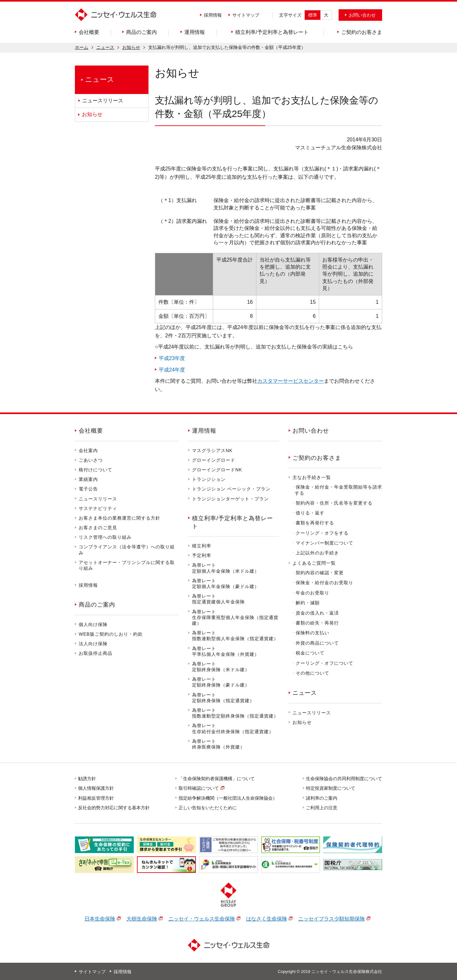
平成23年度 (172, 358)
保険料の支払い (313, 633)
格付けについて (96, 470)
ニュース (105, 47)
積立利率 (202, 546)
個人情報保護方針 (96, 788)
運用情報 (204, 431)
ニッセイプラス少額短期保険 (332, 919)
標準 (313, 15)
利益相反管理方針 (96, 798)
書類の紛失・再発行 (317, 623)
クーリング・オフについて (325, 663)
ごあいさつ (91, 460)
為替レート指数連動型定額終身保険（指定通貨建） (235, 713)
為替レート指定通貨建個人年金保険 (218, 599)
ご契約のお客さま (317, 458)
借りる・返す (310, 513)
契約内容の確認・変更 (320, 573)
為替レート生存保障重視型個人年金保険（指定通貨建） (235, 617)
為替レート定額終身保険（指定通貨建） (223, 698)
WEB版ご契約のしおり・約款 (111, 634)
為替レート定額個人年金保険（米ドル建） (226, 568)
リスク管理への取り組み (105, 537)
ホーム (82, 47)
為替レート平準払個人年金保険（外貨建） (226, 651)
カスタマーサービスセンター (291, 381)
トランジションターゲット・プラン (230, 499)
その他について (313, 673)
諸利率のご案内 (322, 798)
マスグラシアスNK (212, 451)
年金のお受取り (313, 593)
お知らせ (131, 47)
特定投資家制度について (331, 788)
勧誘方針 (87, 779)
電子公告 (88, 489)
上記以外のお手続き (317, 553)
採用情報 (213, 15)
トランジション (209, 479)
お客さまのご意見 (98, 528)
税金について (310, 653)
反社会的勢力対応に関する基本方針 (114, 808)
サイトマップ (246, 15)
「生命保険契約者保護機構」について (217, 779)
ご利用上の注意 (322, 808)
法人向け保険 (93, 644)
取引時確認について (199, 788)
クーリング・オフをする (322, 533)
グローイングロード (214, 460)
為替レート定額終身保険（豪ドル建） (221, 682)
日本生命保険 (100, 919)
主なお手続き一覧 (312, 477)
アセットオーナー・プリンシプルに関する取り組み (127, 565)
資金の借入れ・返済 (317, 613)
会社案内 (88, 451)
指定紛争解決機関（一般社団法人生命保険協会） (228, 798)
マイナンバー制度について (325, 543)
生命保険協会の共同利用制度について (344, 779)
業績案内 (88, 479)
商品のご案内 (97, 605)
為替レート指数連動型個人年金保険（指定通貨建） (235, 636)
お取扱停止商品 (96, 653)
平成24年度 (172, 370)
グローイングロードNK (217, 470)
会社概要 (91, 431)
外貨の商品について (317, 643)
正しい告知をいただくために (208, 808)
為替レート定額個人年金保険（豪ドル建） (226, 584)
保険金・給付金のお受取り (325, 583)
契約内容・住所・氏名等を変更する (334, 503)
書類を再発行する (315, 523)
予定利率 (202, 555)
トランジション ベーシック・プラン (231, 489)
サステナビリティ (98, 508)
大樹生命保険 (142, 919)
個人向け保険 (93, 624)
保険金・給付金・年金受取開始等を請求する (338, 490)
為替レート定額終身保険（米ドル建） (221, 667)
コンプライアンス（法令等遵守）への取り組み (127, 550)
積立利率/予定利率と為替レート (233, 522)
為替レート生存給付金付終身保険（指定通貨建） (233, 728)
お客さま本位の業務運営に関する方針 (120, 518)
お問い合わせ (311, 431)
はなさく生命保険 (267, 919)
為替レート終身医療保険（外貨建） (218, 744)
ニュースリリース (98, 499)
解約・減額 (308, 603)
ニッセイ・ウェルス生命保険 (202, 919)
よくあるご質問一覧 (314, 563)
